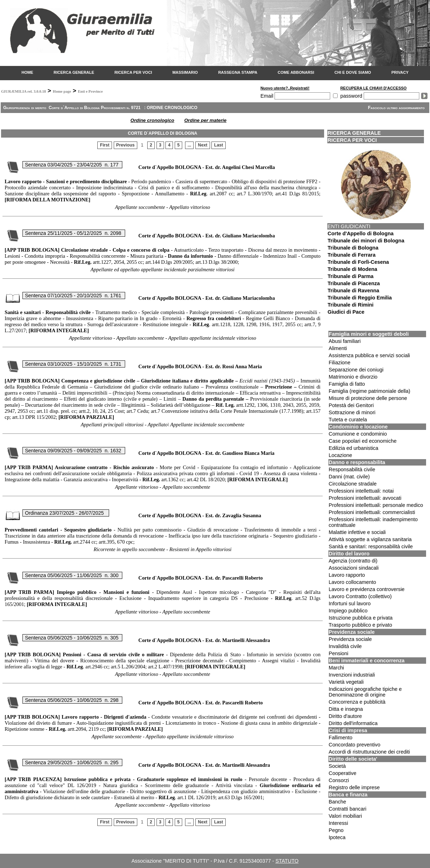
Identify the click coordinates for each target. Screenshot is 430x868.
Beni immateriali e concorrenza (367, 661)
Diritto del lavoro (349, 554)
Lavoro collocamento (352, 582)
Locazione (341, 455)
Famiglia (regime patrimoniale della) (370, 391)
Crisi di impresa (348, 730)
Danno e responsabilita (357, 462)
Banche (337, 802)
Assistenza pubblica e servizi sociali (369, 355)
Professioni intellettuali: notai (361, 491)
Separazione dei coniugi (356, 370)
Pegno (336, 830)
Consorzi (339, 780)
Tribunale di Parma (351, 276)
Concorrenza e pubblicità (357, 702)
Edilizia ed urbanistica (354, 448)
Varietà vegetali (346, 682)
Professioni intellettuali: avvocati (365, 498)
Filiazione (340, 363)
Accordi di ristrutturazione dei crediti (369, 752)
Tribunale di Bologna (353, 248)
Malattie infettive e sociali (357, 532)
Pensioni (339, 653)
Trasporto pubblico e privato (360, 625)
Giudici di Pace (346, 312)
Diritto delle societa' (353, 759)
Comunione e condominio (358, 434)
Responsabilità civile (352, 469)
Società (337, 766)
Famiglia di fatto (347, 384)
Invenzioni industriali (352, 675)
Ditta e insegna (346, 709)
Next (203, 145)
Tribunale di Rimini (351, 305)
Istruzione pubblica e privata (361, 618)
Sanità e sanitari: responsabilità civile (371, 546)
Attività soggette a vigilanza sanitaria (370, 539)
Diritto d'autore (345, 716)
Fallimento (341, 738)
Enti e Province (90, 91)
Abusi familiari (345, 341)
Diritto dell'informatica (353, 723)
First (105, 145)
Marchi (336, 668)
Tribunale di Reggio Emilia (360, 298)
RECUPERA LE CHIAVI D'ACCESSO (373, 88)
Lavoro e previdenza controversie (367, 589)
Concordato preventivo (355, 745)
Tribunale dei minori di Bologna (366, 241)
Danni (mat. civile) (349, 477)
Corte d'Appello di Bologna (361, 233)
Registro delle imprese (354, 787)
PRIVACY (400, 72)
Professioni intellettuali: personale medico (376, 505)
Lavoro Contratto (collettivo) (360, 596)
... (189, 145)
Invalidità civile (345, 646)
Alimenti (338, 348)
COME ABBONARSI (296, 72)
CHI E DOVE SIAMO (353, 72)
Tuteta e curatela (348, 420)
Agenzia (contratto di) (353, 561)
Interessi (338, 823)
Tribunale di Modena (352, 269)
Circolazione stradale (353, 484)
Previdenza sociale (352, 632)
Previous (126, 145)
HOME (27, 72)
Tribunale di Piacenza (354, 283)
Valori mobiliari (345, 816)
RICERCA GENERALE (74, 72)
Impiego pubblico (348, 611)
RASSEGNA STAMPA (238, 72)
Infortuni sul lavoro (350, 604)
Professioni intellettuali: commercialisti (372, 512)
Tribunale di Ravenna (354, 291)
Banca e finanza (348, 795)
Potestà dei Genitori (351, 405)
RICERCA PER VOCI (133, 72)
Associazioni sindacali (354, 568)
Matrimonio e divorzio (353, 377)
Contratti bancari (348, 809)
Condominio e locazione (358, 427)
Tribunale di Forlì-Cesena (358, 262)
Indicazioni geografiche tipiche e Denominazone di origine (365, 692)
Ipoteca (337, 837)
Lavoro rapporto (347, 575)
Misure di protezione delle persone (368, 398)
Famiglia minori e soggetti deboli (369, 334)
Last (218, 145)
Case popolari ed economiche (363, 441)
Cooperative (343, 773)
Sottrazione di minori (352, 412)
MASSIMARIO (185, 72)
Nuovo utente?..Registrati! (285, 88)
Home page (62, 91)
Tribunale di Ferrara (352, 255)
